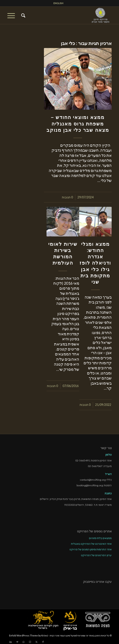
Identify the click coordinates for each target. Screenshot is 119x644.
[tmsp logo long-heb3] (70, 15)
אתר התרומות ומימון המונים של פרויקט (91, 549)
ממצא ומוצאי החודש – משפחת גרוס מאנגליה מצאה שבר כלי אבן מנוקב (78, 124)
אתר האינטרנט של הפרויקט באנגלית (91, 544)
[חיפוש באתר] (23, 15)
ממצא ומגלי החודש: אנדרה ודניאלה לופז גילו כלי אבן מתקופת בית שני (95, 263)
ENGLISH (58, 3)
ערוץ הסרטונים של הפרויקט (96, 555)
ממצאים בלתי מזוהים (100, 538)
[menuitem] (58, 3)
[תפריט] (13, 15)
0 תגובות (67, 197)
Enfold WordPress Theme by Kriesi (29, 635)
